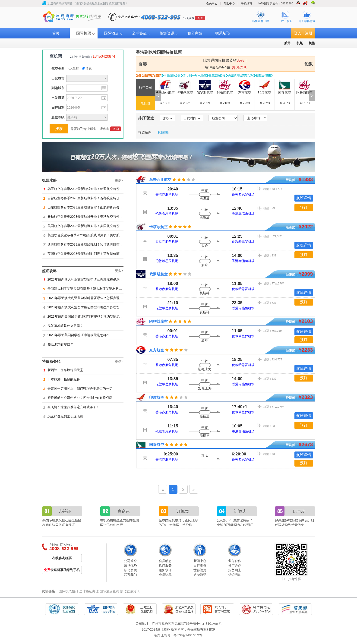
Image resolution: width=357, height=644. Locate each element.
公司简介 (130, 561)
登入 (298, 33)
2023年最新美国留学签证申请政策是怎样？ (76, 335)
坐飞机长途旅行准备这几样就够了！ (71, 407)
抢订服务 (165, 565)
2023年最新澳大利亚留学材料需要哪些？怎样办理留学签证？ (89, 298)
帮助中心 (229, 3)
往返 (87, 69)
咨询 (116, 129)
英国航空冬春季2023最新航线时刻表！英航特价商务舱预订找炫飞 (93, 254)
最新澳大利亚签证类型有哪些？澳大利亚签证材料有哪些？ (87, 289)
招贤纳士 (235, 570)
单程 (74, 69)
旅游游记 (200, 575)
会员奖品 (165, 575)
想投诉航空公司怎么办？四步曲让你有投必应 (78, 398)
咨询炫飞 (239, 68)
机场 (300, 43)
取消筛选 (163, 133)
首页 (56, 33)
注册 (309, 33)
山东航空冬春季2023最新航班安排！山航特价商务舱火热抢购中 (91, 207)
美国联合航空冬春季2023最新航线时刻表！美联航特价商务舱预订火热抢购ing (101, 235)
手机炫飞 (246, 3)
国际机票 (84, 33)
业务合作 (235, 561)
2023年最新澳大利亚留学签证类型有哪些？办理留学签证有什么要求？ (96, 307)
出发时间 (192, 118)
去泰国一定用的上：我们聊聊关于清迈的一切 (78, 388)
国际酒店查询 (109, 591)
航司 (287, 43)
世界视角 (200, 570)
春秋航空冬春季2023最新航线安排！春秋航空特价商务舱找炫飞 (91, 217)
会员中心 (212, 3)
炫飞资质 (130, 570)
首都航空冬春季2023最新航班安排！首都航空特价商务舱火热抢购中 (94, 198)
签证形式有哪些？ (58, 344)
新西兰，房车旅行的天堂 (63, 370)
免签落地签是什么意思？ (63, 326)
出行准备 (200, 565)
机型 (312, 43)
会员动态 (165, 561)
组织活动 (235, 575)
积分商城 (195, 33)
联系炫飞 (223, 33)
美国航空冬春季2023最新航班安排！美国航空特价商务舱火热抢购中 (94, 226)
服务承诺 (165, 570)
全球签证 (139, 33)
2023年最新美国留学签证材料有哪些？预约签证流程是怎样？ (89, 316)
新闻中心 (200, 561)
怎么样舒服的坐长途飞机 (63, 416)
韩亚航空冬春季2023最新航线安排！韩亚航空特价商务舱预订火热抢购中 (98, 189)
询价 (200, 18)
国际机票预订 (69, 591)
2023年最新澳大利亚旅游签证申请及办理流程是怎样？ (85, 279)
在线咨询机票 (62, 558)
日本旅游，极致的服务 (62, 379)
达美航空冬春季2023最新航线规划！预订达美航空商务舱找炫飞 (91, 244)
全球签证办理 (89, 591)
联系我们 (130, 575)
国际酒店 (111, 33)
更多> (119, 180)
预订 (304, 207)
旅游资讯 (167, 33)
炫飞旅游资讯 (130, 591)
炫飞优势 (130, 565)
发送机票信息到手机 (62, 570)
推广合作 (235, 565)
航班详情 (304, 198)
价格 (167, 118)
